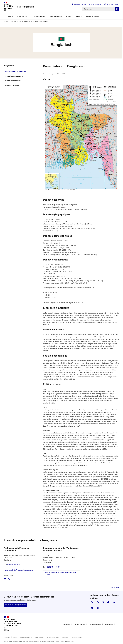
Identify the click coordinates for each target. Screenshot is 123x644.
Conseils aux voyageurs (55, 16)
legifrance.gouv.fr (95, 624)
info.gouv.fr (66, 624)
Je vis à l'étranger (96, 4)
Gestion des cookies (77, 637)
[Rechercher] (99, 9)
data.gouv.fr (109, 624)
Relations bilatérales (13, 85)
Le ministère (7, 16)
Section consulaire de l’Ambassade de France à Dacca (60, 574)
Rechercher (117, 9)
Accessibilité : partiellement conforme (23, 637)
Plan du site (7, 637)
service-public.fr (80, 624)
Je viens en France (112, 4)
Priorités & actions (22, 16)
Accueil (6, 22)
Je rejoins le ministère (92, 16)
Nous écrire (65, 637)
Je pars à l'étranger (80, 4)
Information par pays (39, 16)
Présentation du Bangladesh (16, 72)
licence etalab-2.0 (67, 642)
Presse (78, 16)
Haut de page (114, 587)
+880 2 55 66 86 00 (14, 565)
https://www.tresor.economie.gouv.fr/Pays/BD (66, 303)
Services (68, 16)
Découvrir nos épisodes (16, 605)
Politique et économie (13, 81)
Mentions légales (40, 637)
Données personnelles (53, 637)
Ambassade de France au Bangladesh (18, 570)
